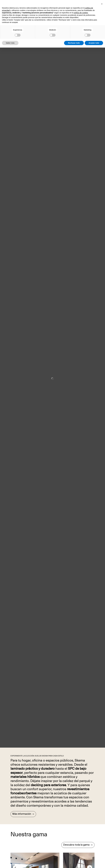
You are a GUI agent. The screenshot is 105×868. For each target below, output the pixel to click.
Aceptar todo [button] (94, 43)
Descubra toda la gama (76, 845)
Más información (22, 814)
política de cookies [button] (81, 13)
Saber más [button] (10, 43)
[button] (102, 4)
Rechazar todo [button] (74, 43)
